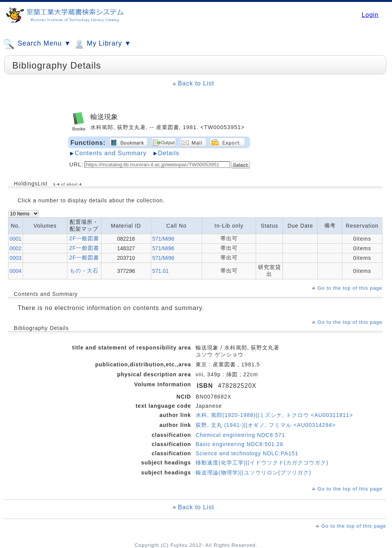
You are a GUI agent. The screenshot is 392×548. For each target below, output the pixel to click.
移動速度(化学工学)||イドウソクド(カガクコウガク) (262, 463)
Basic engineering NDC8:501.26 (239, 444)
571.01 (161, 271)
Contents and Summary (111, 153)
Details (169, 153)
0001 (16, 239)
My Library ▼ (102, 44)
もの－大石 (84, 271)
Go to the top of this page (350, 288)
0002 (16, 248)
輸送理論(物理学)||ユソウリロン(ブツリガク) (253, 473)
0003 (16, 258)
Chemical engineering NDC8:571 (240, 435)
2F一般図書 (84, 238)
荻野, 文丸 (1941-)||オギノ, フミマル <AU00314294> (266, 425)
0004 (16, 271)
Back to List (196, 83)
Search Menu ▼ (37, 44)
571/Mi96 (163, 239)
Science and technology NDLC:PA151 (247, 453)
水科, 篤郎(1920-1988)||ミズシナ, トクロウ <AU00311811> (274, 415)
